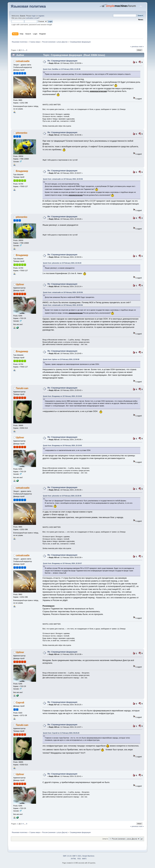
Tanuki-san (22, 388)
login (34, 16)
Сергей (20, 703)
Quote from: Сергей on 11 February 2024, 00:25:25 (61, 733)
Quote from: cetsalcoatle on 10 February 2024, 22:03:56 (63, 179)
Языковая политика (28, 6)
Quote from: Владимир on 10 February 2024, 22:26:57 (62, 563)
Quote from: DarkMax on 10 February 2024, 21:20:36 (62, 69)
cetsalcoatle (23, 61)
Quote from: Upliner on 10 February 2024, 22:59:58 (61, 359)
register (41, 16)
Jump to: (105, 839)
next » (141, 47)
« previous (134, 47)
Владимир (22, 171)
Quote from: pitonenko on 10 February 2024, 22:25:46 (62, 496)
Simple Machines (88, 856)
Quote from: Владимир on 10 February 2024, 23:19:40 (62, 396)
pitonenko (22, 133)
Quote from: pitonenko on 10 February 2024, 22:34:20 (62, 263)
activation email (32, 18)
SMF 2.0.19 (67, 856)
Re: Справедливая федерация (62, 61)
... (25, 50)
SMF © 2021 (77, 856)
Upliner (20, 284)
